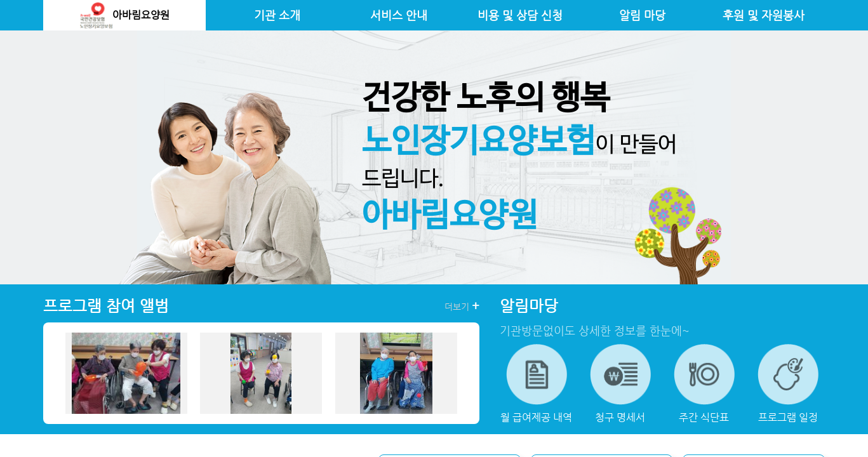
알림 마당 (642, 15)
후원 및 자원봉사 (764, 15)
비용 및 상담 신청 (520, 15)
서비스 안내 (399, 15)
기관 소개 (277, 15)
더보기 (462, 306)
